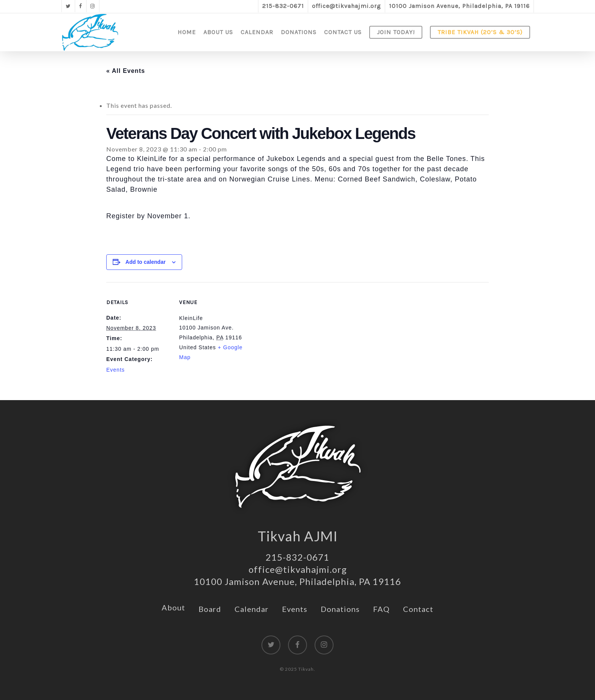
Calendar (252, 609)
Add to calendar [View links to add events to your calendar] (146, 262)
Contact (418, 609)
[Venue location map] (292, 335)
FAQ (381, 609)
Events (116, 370)
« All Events (126, 71)
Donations (340, 609)
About (173, 607)
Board (210, 609)
